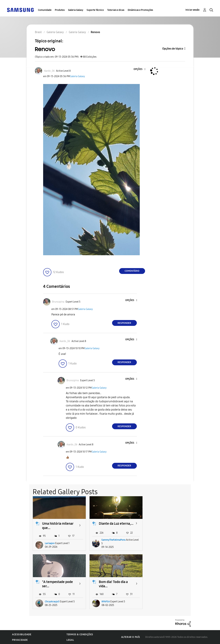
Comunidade (45, 10)
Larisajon (50, 543)
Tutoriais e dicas (116, 10)
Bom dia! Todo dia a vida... (57, 584)
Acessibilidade (22, 634)
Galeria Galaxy (76, 10)
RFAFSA (49, 601)
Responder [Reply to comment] (124, 323)
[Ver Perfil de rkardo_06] (49, 71)
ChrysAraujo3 (166, 543)
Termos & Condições (80, 634)
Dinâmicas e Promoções (140, 10)
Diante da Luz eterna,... (116, 523)
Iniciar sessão (192, 10)
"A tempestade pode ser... (171, 526)
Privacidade (20, 640)
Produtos (60, 10)
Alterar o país (131, 637)
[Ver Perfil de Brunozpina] (58, 302)
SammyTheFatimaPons (113, 540)
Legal (70, 640)
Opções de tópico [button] (173, 49)
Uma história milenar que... (58, 526)
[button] (139, 69)
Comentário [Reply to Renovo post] (132, 271)
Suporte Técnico (95, 10)
